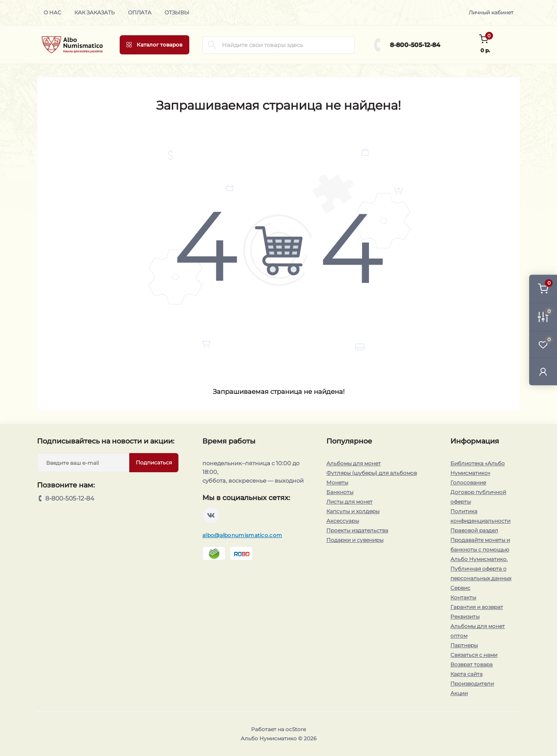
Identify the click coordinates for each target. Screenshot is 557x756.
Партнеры (464, 645)
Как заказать (95, 12)
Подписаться (154, 462)
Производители (472, 684)
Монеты (337, 482)
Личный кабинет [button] (491, 12)
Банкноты (340, 492)
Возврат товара (471, 664)
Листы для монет (349, 502)
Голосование (468, 482)
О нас (52, 12)
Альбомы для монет (354, 463)
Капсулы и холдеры (353, 511)
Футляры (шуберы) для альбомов (372, 473)
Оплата (140, 12)
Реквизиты (465, 617)
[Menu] (154, 45)
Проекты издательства (357, 530)
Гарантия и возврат (477, 607)
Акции (459, 693)
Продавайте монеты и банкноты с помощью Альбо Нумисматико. (480, 549)
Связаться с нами (474, 655)
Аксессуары (343, 521)
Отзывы (177, 12)
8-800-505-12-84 (415, 45)
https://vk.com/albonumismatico (211, 515)
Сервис (460, 588)
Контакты (463, 597)
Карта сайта (466, 674)
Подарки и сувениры (355, 540)
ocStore (296, 729)
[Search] (212, 45)
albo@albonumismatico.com (242, 535)
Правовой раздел (474, 530)
